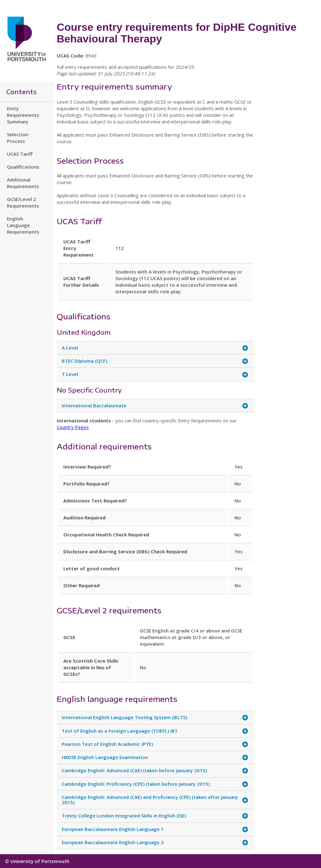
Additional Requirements (23, 183)
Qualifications (23, 167)
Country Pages (73, 427)
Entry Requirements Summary (23, 115)
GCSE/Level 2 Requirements (23, 202)
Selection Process (18, 138)
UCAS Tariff (20, 154)
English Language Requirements (23, 225)
